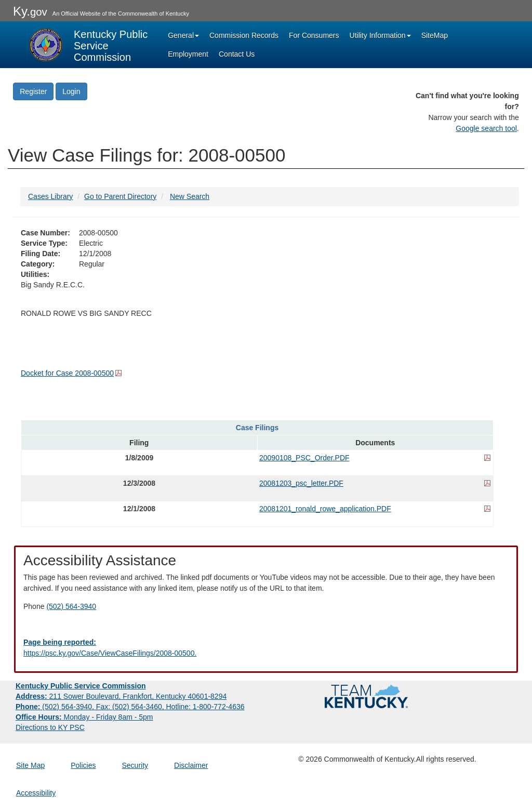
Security (135, 765)
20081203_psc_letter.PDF (301, 483)
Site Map (30, 765)
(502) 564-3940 (71, 606)
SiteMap (435, 35)
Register (33, 91)
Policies (83, 765)
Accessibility (36, 793)
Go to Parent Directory (120, 196)
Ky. (30, 11)
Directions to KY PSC (50, 727)
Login (71, 91)
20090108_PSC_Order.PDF (304, 458)
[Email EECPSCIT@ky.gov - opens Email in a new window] (266, 648)
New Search (190, 196)
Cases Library (50, 196)
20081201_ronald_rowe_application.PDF (325, 509)
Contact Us (237, 54)
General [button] (183, 35)
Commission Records (244, 35)
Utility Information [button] (380, 35)
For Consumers (314, 35)
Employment (188, 54)
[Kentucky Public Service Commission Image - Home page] (88, 45)
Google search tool (486, 128)
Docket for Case (67, 373)
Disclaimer (191, 765)
